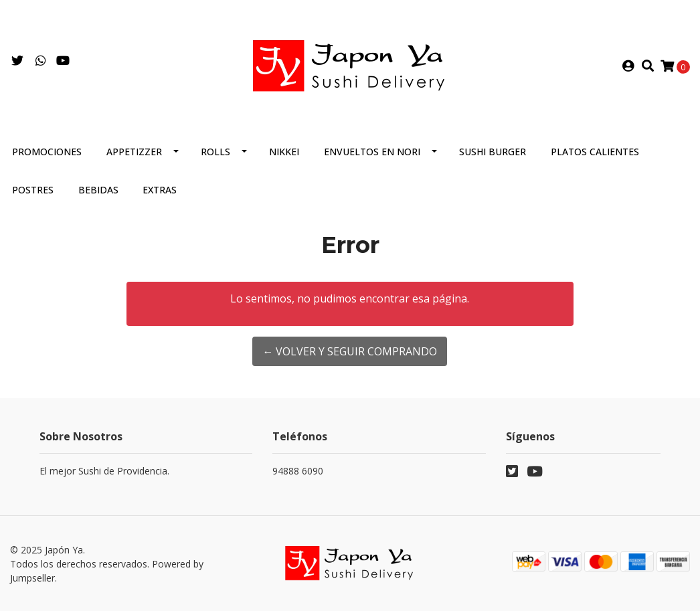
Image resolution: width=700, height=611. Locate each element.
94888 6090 (298, 471)
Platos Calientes (595, 152)
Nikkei (284, 152)
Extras (160, 190)
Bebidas (98, 190)
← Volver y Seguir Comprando (350, 351)
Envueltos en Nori (372, 152)
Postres (33, 190)
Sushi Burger (493, 152)
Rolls (215, 152)
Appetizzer (134, 152)
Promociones (47, 152)
